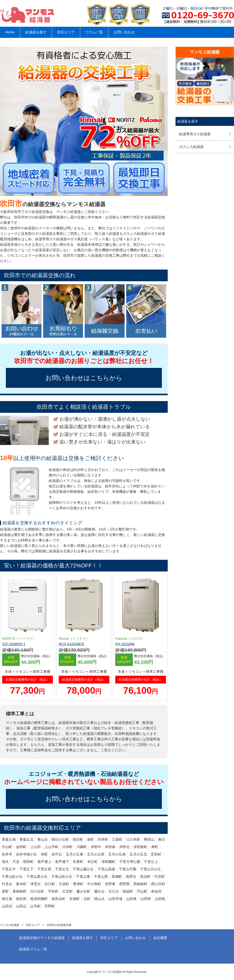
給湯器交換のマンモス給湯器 (42, 938)
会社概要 (160, 938)
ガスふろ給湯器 (191, 147)
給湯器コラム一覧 (33, 949)
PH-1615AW (125, 644)
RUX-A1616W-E (71, 644)
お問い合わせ (124, 32)
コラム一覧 (94, 32)
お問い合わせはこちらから (84, 378)
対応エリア (66, 32)
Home (10, 32)
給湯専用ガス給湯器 (195, 134)
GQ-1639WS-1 (14, 644)
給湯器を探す (36, 32)
